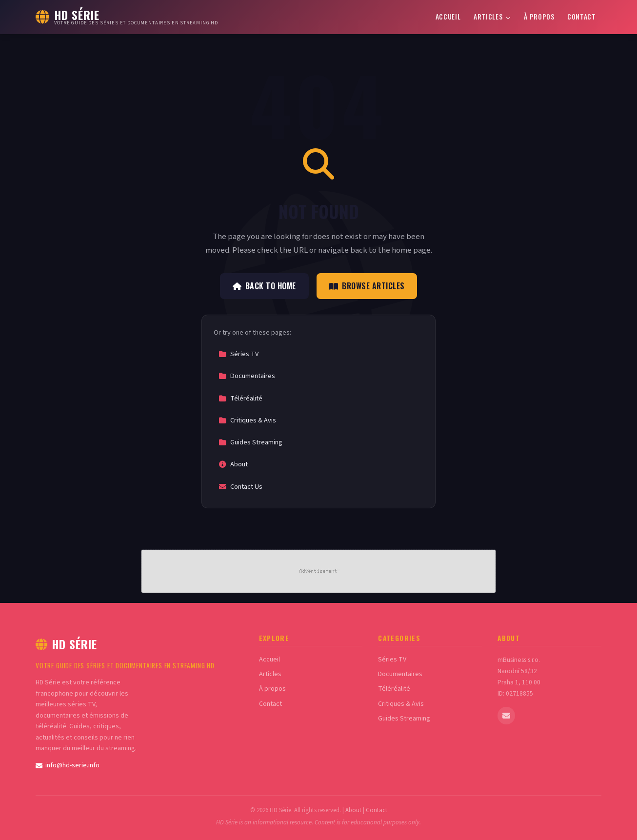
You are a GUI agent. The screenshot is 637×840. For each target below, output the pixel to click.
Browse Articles (367, 286)
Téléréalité (240, 398)
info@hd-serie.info (68, 765)
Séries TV (239, 354)
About (233, 464)
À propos (539, 17)
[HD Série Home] (127, 17)
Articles (492, 17)
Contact (582, 17)
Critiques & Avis (247, 420)
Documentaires (247, 376)
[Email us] (506, 716)
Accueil (448, 17)
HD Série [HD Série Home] (66, 644)
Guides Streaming (250, 442)
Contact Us (240, 487)
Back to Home (264, 286)
